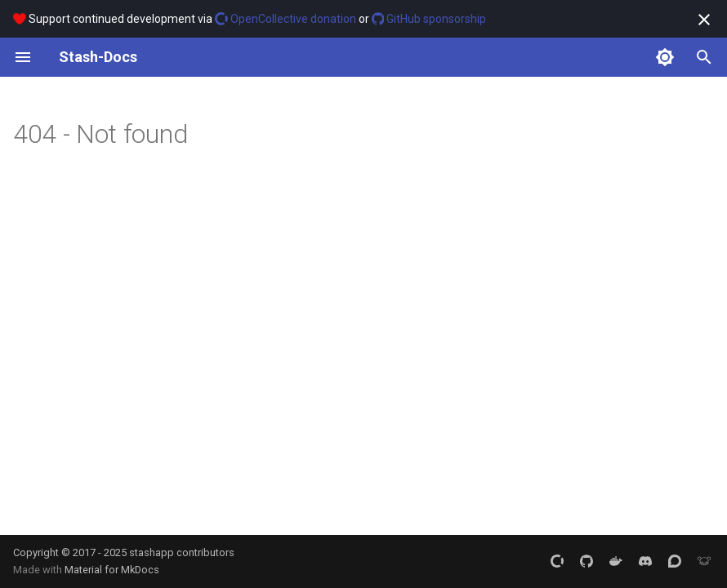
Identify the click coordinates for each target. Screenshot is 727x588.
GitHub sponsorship (429, 19)
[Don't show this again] (704, 20)
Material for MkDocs (112, 570)
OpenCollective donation (285, 19)
